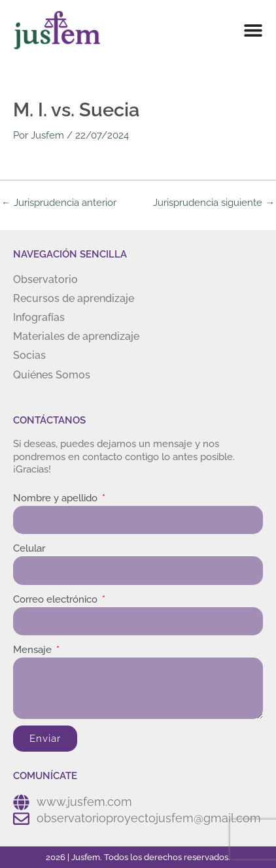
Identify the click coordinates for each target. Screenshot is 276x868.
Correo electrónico (57, 599)
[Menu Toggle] (253, 30)
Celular (29, 548)
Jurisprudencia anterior (59, 203)
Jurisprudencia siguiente (214, 203)
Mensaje (34, 650)
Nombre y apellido (57, 498)
